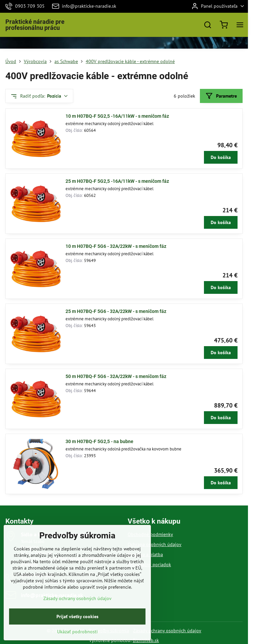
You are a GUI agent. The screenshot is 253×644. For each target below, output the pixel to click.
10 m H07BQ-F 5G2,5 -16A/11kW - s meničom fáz (117, 116)
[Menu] (240, 25)
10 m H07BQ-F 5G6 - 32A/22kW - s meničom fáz (116, 246)
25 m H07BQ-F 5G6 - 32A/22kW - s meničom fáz (116, 311)
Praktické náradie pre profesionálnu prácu (35, 25)
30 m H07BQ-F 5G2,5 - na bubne (99, 441)
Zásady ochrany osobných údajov (167, 631)
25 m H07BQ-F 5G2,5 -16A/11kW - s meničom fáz (117, 181)
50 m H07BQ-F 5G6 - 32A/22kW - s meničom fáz (116, 376)
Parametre (221, 96)
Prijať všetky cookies (77, 633)
